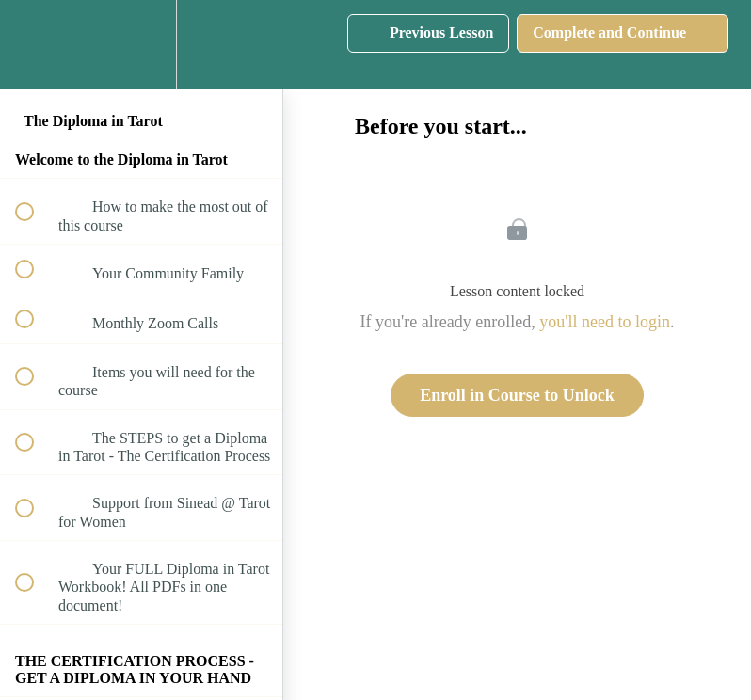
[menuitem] (141, 45)
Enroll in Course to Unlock (517, 395)
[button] (35, 45)
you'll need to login (605, 322)
